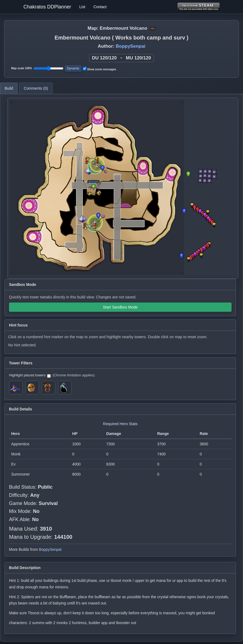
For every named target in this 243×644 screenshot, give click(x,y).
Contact (100, 7)
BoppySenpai (131, 46)
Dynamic (73, 68)
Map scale (22, 68)
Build (9, 88)
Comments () (36, 88)
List (82, 7)
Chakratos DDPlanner (47, 7)
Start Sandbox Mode (120, 307)
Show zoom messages (99, 69)
